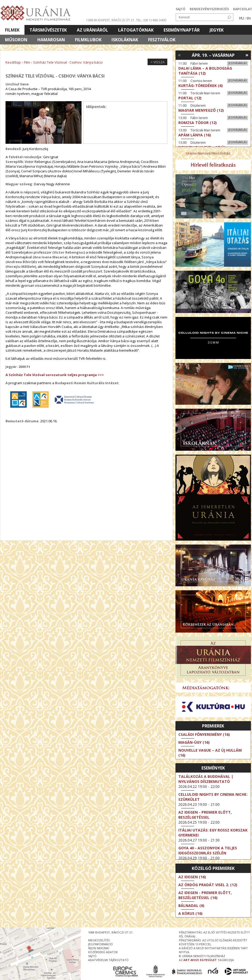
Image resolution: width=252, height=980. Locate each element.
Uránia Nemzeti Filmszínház (208, 153)
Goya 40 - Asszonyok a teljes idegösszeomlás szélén (208, 850)
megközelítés (99, 940)
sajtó (92, 956)
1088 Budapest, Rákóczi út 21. (111, 20)
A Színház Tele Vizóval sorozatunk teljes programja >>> (55, 375)
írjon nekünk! (99, 948)
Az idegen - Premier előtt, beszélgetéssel (205, 815)
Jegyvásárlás (238, 63)
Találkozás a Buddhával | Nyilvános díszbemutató (206, 779)
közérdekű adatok (103, 952)
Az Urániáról (92, 30)
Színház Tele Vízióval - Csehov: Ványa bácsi (68, 62)
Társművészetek (48, 30)
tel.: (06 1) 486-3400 (151, 20)
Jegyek (217, 30)
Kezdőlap (13, 62)
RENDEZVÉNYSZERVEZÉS (209, 9)
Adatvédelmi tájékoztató (108, 960)
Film (27, 62)
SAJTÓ (181, 9)
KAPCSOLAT (243, 9)
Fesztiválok (162, 40)
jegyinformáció (100, 944)
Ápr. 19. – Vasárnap (213, 55)
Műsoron (16, 40)
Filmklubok (88, 40)
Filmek (12, 30)
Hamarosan (51, 40)
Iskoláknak (125, 40)
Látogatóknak (136, 30)
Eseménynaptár (182, 30)
